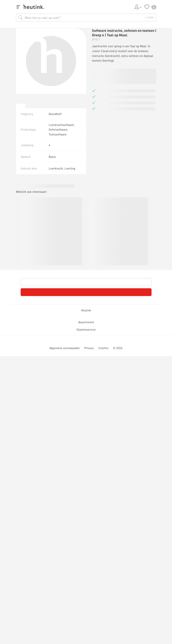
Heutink (86, 311)
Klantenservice (86, 330)
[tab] (21, 106)
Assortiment (86, 322)
